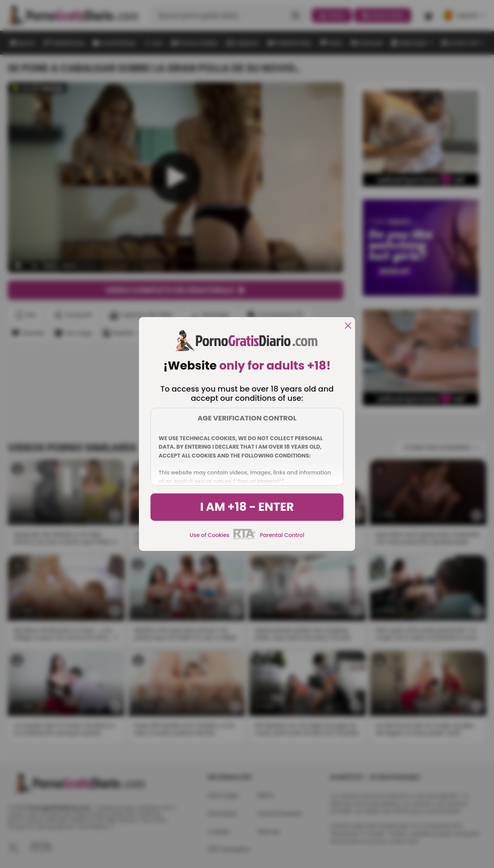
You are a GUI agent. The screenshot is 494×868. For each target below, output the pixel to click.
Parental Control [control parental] (282, 535)
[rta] (244, 538)
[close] (348, 326)
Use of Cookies (210, 535)
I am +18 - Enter (247, 507)
